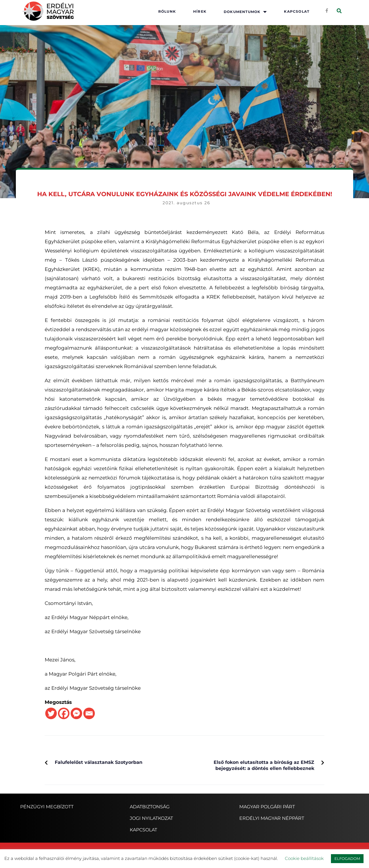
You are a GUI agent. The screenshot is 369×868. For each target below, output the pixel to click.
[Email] (89, 713)
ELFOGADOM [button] (347, 858)
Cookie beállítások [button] (304, 858)
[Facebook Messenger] (76, 713)
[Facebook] (64, 713)
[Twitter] (51, 713)
